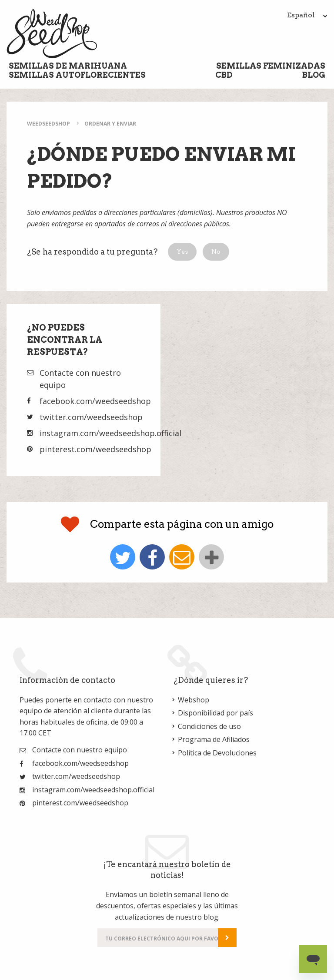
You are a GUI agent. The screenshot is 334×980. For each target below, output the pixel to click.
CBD (224, 75)
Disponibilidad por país (215, 713)
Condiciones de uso (209, 726)
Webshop (194, 700)
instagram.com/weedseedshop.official (110, 433)
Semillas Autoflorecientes (77, 75)
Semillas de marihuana (68, 66)
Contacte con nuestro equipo (80, 750)
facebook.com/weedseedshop (95, 401)
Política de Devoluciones (217, 753)
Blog (314, 75)
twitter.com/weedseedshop (91, 417)
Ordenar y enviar (110, 124)
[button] (182, 252)
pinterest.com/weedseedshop (95, 449)
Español (307, 15)
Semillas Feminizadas (271, 66)
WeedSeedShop (48, 124)
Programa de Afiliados (214, 739)
